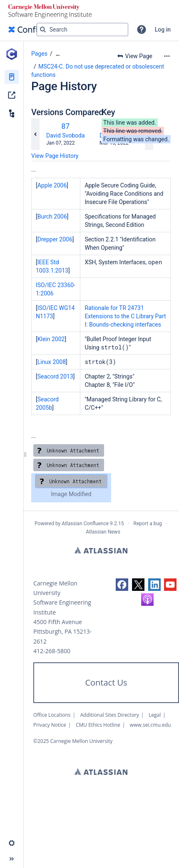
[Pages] (12, 77)
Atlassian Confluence (85, 524)
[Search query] (82, 30)
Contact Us (106, 682)
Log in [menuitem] (163, 30)
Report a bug (148, 524)
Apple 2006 (52, 185)
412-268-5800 (52, 651)
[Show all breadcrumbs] (58, 54)
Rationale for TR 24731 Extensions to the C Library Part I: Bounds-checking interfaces (125, 316)
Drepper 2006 (55, 239)
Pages (39, 54)
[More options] (167, 56)
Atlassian (101, 550)
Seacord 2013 (55, 376)
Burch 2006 (52, 216)
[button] (142, 30)
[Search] (43, 30)
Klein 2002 (51, 339)
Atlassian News (103, 532)
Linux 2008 (52, 362)
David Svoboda (66, 135)
